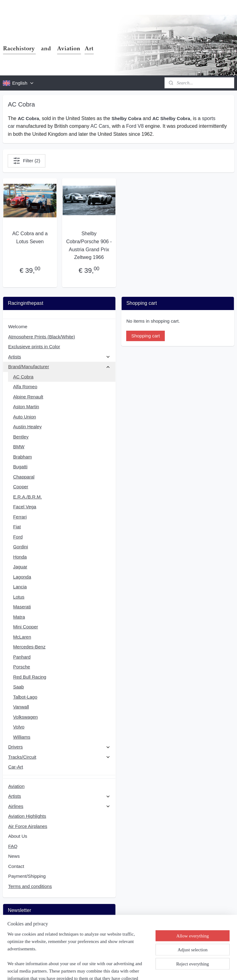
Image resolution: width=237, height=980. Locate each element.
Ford (18, 537)
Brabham (22, 457)
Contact (16, 866)
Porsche (21, 667)
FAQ (13, 846)
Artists (59, 357)
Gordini (20, 547)
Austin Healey (27, 427)
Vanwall (21, 707)
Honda (20, 557)
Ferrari (20, 517)
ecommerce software (132, 969)
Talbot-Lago (25, 697)
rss (112, 969)
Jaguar (20, 567)
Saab (18, 687)
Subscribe (23, 943)
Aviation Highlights (27, 816)
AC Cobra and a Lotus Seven (30, 238)
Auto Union (24, 417)
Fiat (17, 527)
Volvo (19, 727)
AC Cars (100, 126)
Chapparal (24, 477)
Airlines (59, 806)
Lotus (19, 597)
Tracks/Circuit (59, 757)
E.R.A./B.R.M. (27, 497)
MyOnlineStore (181, 969)
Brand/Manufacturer (59, 367)
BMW (19, 447)
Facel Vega (25, 507)
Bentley (21, 437)
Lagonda (22, 577)
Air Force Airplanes (28, 826)
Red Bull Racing (30, 677)
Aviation (16, 786)
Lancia (20, 587)
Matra (19, 617)
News (14, 856)
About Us (18, 836)
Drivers (59, 747)
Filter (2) (27, 161)
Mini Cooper (25, 627)
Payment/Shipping (27, 876)
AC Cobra (23, 377)
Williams (22, 737)
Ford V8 (135, 126)
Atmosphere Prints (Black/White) (42, 337)
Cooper (21, 487)
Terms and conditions (30, 886)
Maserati (22, 607)
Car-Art (15, 767)
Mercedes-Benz (29, 647)
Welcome (18, 327)
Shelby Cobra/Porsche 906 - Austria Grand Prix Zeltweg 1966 (89, 246)
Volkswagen (25, 717)
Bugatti (20, 467)
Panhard (22, 657)
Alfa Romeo (25, 387)
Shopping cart (146, 336)
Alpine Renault (28, 397)
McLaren (22, 637)
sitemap (101, 969)
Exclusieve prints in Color (34, 347)
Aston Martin (26, 407)
